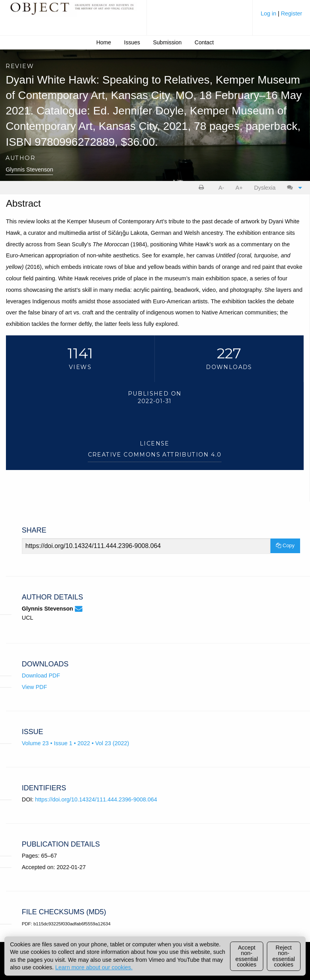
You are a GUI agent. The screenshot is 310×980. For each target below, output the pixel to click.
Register (291, 13)
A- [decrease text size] (221, 188)
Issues (132, 42)
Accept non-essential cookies (247, 956)
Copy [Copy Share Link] (285, 545)
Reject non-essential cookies (284, 956)
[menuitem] (281, 16)
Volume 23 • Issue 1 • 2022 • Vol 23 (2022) (75, 743)
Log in (269, 13)
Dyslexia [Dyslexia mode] (265, 188)
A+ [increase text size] (239, 188)
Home (104, 42)
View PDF (34, 687)
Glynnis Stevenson (29, 169)
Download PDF (41, 676)
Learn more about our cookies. (94, 967)
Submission (167, 42)
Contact (204, 42)
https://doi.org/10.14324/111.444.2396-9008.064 (96, 799)
